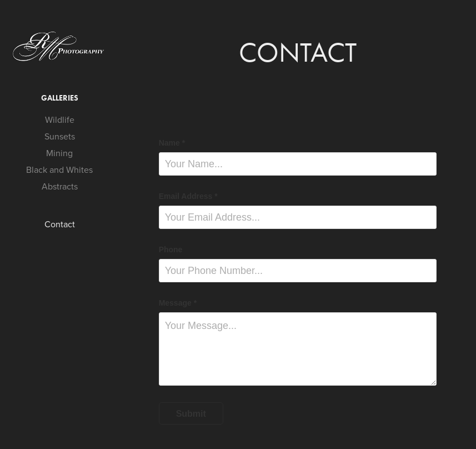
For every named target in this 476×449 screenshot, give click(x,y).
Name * (172, 143)
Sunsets (60, 136)
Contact (60, 224)
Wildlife (60, 119)
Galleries (60, 98)
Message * (178, 303)
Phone (171, 250)
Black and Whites (59, 169)
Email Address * (188, 196)
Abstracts (60, 186)
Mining (59, 153)
